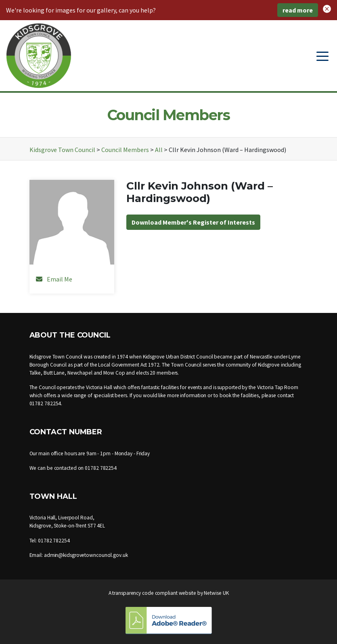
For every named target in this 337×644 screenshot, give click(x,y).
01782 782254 (45, 403)
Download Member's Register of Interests (193, 222)
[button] (327, 8)
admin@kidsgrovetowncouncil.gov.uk (86, 555)
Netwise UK (216, 593)
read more (298, 10)
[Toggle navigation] (322, 56)
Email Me (60, 279)
